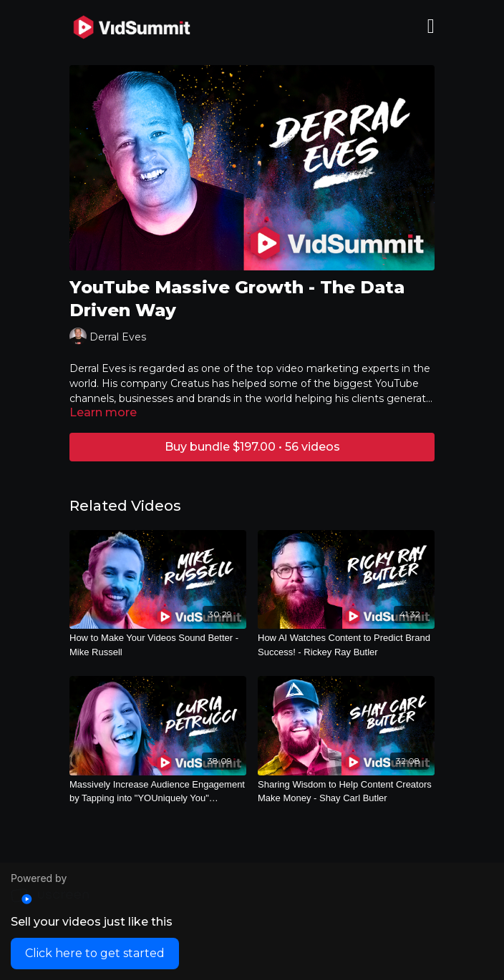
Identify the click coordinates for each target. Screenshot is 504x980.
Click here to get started (95, 953)
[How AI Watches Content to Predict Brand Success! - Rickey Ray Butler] (346, 645)
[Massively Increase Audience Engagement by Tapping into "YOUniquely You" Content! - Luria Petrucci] (158, 792)
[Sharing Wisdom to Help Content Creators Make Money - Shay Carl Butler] (346, 792)
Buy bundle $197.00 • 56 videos (252, 447)
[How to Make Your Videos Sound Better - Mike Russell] (158, 645)
